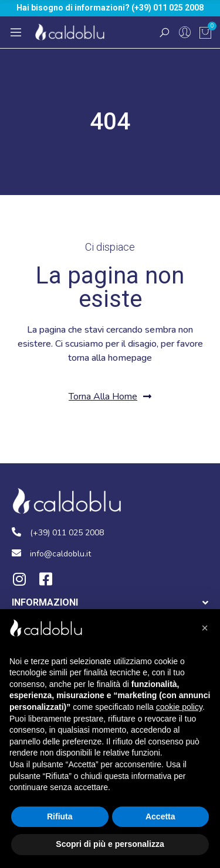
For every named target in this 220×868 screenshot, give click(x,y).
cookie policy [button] (179, 707)
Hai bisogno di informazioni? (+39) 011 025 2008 (110, 8)
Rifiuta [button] (60, 816)
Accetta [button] (160, 816)
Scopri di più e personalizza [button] (110, 844)
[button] (110, 397)
